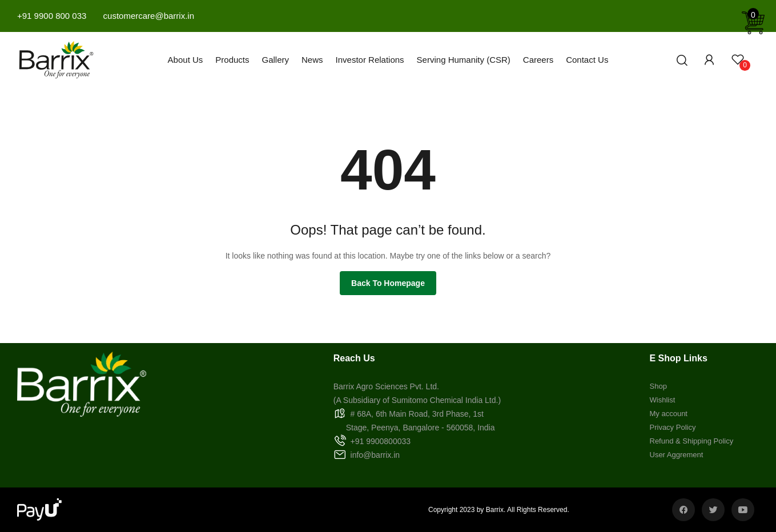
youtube (743, 510)
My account (669, 414)
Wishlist (663, 400)
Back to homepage (388, 283)
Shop (658, 386)
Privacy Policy (673, 427)
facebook (683, 510)
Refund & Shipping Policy (692, 441)
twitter (713, 510)
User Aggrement (677, 455)
